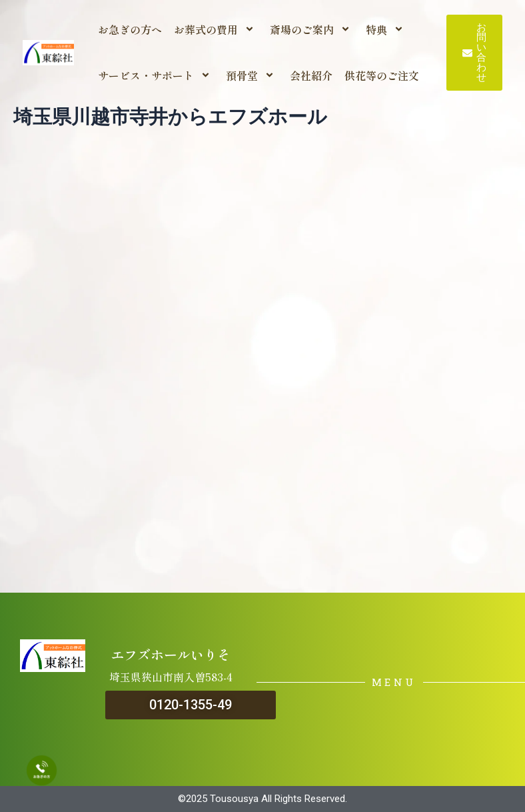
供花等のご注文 (382, 75)
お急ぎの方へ (130, 29)
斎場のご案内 (312, 29)
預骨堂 (252, 75)
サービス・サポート (156, 75)
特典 (386, 29)
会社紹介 (311, 75)
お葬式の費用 (216, 29)
